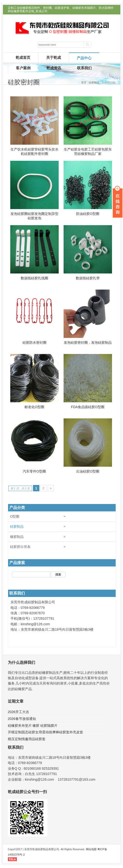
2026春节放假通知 (22, 719)
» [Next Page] (51, 488)
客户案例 (23, 68)
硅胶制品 (94, 82)
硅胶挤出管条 (20, 547)
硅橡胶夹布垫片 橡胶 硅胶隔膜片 (33, 726)
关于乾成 (54, 57)
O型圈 (15, 516)
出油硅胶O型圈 (88, 471)
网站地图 (91, 849)
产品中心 (84, 58)
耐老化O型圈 (34, 407)
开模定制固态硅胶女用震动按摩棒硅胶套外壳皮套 (45, 732)
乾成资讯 (54, 68)
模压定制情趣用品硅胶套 (27, 739)
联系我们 (84, 68)
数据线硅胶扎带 (88, 278)
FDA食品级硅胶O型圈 (88, 407)
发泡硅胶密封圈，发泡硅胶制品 (88, 343)
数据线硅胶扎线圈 (34, 278)
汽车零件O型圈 (34, 471)
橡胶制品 (17, 537)
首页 (84, 82)
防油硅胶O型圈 (88, 214)
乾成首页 (23, 57)
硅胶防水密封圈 (34, 343)
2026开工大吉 (18, 712)
